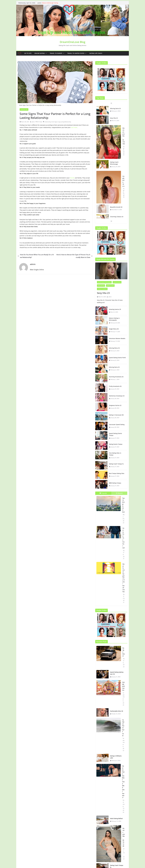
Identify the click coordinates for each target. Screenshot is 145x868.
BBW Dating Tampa (115, 483)
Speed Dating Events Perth (117, 358)
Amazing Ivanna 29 (115, 309)
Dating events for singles (104, 282)
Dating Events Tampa (116, 444)
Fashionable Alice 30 (117, 711)
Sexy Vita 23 (114, 118)
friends (72, 178)
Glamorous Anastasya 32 (117, 396)
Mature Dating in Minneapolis (114, 319)
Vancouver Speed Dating (117, 424)
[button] (46, 53)
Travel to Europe (56, 53)
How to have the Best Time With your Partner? (123, 782)
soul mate (74, 127)
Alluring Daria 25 (115, 108)
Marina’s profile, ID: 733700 (124, 136)
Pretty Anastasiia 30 (115, 386)
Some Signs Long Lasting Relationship (61, 122)
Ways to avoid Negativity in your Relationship (124, 578)
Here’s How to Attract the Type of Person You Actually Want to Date (74, 256)
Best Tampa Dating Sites (117, 473)
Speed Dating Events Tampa (115, 434)
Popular (103, 493)
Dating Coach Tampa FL (116, 464)
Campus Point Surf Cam (123, 728)
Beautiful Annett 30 (116, 207)
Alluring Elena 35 (114, 348)
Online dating (40, 53)
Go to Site (28, 53)
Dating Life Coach (96, 53)
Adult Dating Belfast (116, 818)
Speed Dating (101, 286)
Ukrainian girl (24, 109)
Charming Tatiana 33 (117, 217)
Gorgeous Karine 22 (115, 405)
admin (33, 122)
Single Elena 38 (114, 329)
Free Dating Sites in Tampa (115, 454)
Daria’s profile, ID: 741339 (124, 837)
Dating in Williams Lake (116, 757)
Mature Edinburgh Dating (50, 3)
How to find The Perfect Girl (124, 538)
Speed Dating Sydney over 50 (117, 673)
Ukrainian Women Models (117, 338)
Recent (119, 493)
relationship (48, 122)
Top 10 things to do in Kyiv (123, 505)
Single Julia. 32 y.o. (124, 181)
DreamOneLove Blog (72, 42)
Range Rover (124, 652)
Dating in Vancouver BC (116, 415)
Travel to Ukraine (102, 289)
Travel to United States (76, 53)
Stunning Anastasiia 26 (116, 377)
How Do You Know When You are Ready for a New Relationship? (36, 256)
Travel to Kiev (110, 286)
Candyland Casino (123, 686)
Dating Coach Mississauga (114, 163)
